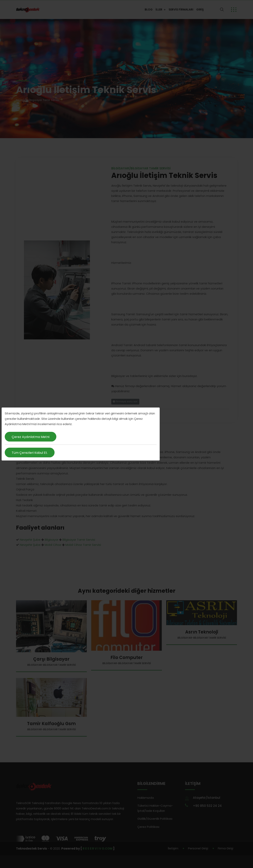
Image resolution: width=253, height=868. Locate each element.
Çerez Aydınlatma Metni (31, 437)
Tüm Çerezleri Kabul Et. (30, 453)
